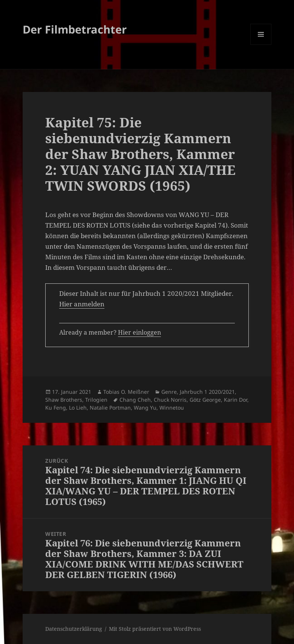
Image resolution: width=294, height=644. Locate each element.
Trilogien (96, 400)
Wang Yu (145, 408)
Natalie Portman (110, 408)
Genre (169, 392)
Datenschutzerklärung (74, 629)
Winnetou (172, 408)
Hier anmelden (82, 304)
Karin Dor (236, 400)
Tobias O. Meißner (126, 392)
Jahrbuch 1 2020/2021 (207, 392)
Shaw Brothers (64, 400)
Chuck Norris (170, 400)
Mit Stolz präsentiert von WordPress (155, 629)
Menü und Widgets (261, 45)
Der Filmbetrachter (75, 29)
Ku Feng (56, 408)
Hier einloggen (139, 332)
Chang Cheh (135, 400)
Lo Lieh (78, 408)
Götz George (205, 400)
